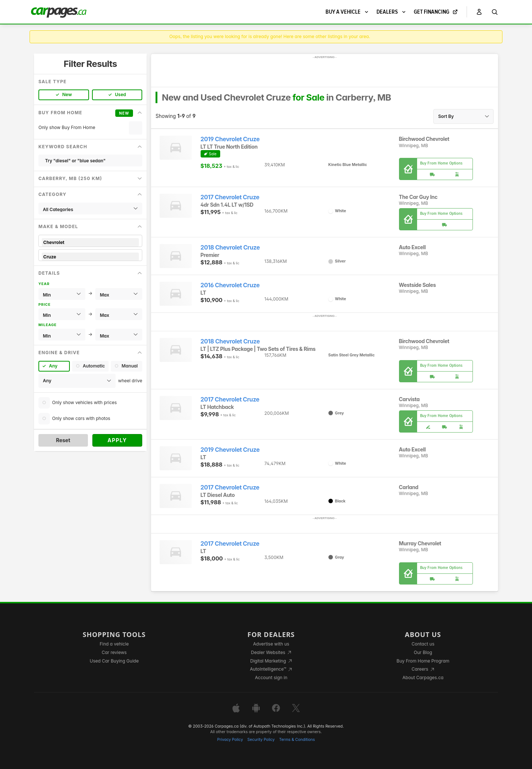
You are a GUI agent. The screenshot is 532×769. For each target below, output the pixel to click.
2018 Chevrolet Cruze (230, 248)
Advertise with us (271, 644)
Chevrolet (90, 242)
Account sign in (271, 677)
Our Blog (423, 652)
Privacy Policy (230, 740)
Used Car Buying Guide (114, 661)
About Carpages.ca (423, 677)
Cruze (90, 257)
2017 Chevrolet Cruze (230, 197)
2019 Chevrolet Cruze (230, 139)
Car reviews (114, 652)
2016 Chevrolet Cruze (230, 285)
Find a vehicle (114, 644)
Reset (63, 440)
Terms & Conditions (297, 740)
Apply (117, 440)
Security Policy (261, 740)
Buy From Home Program (423, 661)
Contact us (423, 644)
